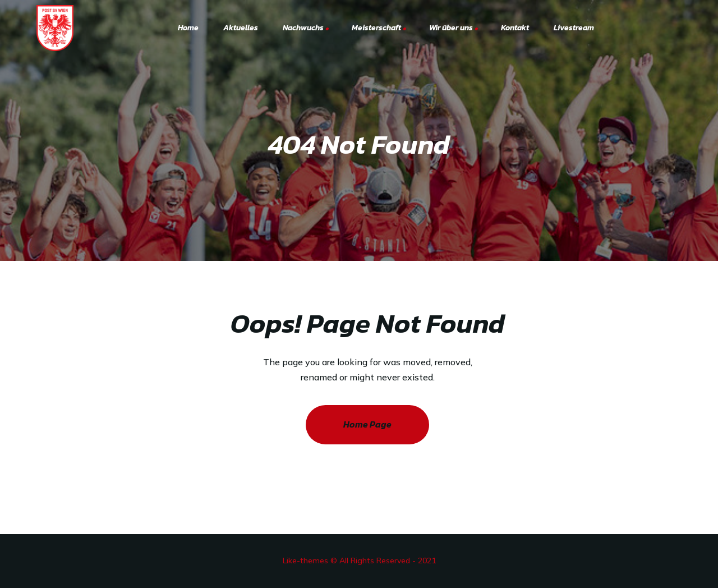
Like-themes (305, 561)
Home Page (367, 424)
